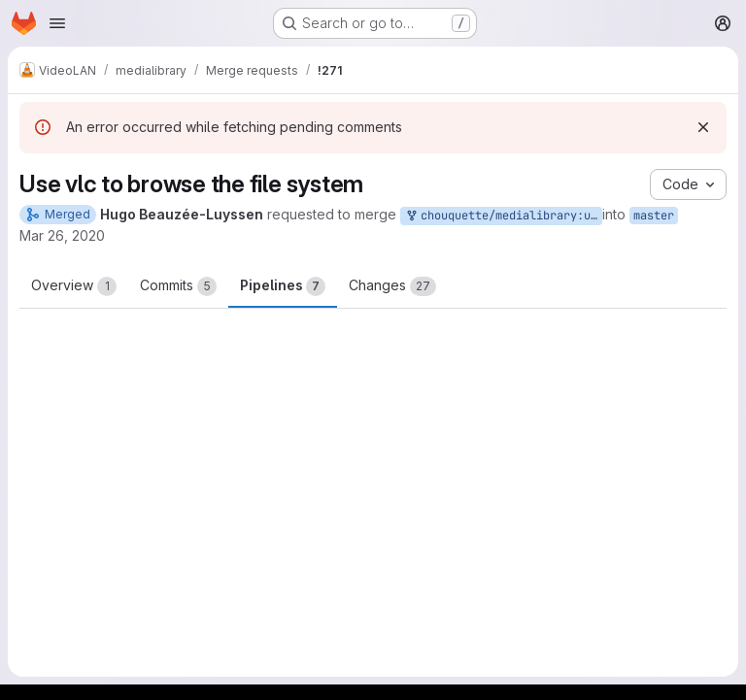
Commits (178, 286)
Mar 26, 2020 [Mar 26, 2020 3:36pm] (62, 235)
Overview (74, 286)
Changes (392, 286)
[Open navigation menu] (57, 23)
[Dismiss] (703, 127)
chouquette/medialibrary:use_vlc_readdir (503, 216)
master (654, 216)
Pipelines (283, 286)
